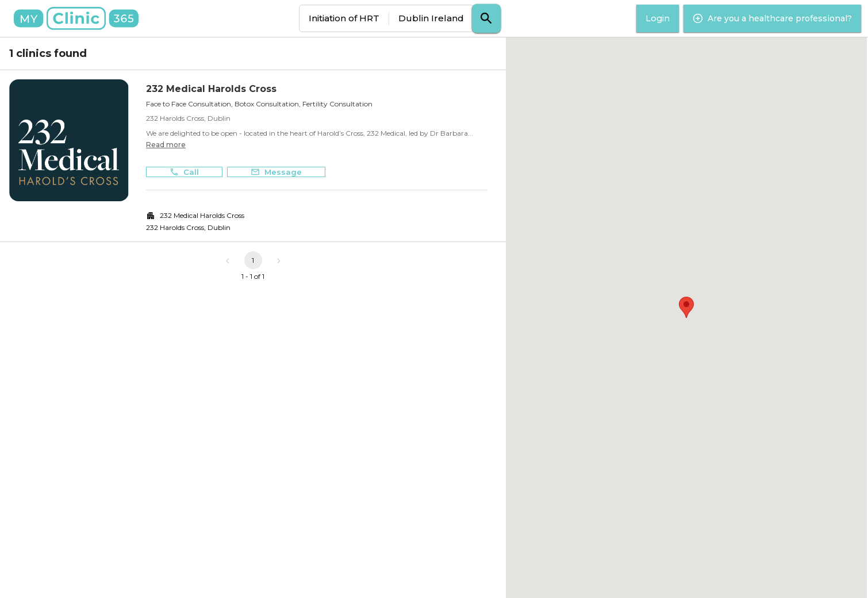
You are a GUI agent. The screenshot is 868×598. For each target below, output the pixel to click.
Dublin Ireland (431, 18)
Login (658, 18)
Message (276, 172)
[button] (686, 307)
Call (184, 172)
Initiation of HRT (344, 18)
